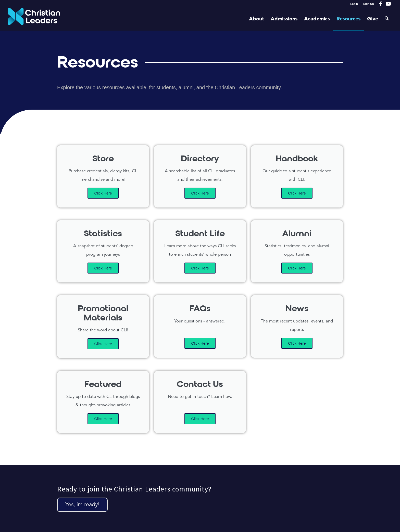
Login (354, 4)
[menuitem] (354, 4)
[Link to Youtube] (388, 4)
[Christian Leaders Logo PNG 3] (34, 19)
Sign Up (369, 4)
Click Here (103, 193)
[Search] (387, 19)
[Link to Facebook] (380, 4)
